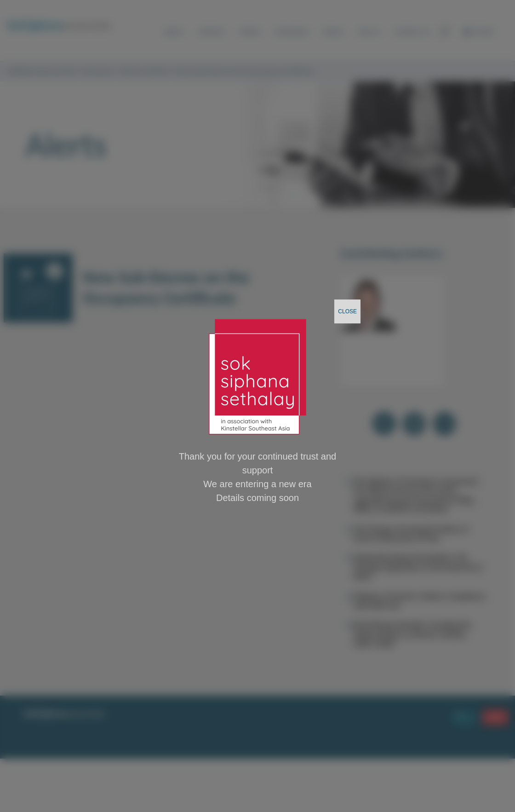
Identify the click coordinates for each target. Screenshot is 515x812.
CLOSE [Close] (347, 311)
